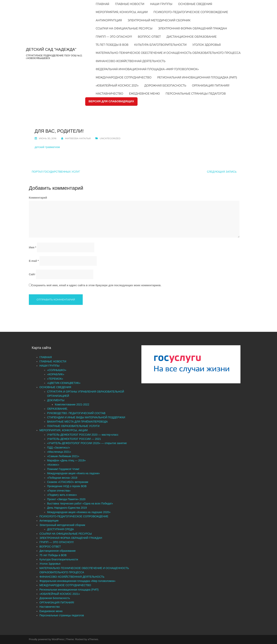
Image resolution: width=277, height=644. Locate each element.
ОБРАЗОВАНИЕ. (58, 409)
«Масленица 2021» (59, 452)
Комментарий (38, 198)
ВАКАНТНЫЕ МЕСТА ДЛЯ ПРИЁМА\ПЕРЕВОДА (77, 422)
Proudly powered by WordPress (46, 639)
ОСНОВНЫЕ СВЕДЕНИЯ (195, 4)
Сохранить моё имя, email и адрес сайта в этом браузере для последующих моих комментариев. (96, 285)
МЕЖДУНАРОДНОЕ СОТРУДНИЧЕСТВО (124, 77)
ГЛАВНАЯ (103, 4)
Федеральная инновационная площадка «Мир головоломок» (147, 69)
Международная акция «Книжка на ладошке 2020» (79, 512)
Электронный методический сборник (159, 20)
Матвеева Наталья (78, 138)
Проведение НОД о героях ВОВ (67, 486)
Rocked (79, 639)
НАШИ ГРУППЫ (161, 4)
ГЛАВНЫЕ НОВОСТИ (130, 4)
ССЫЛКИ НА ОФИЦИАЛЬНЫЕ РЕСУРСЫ (124, 28)
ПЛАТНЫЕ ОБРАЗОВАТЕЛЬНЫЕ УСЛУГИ (73, 426)
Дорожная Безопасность (165, 86)
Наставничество (110, 94)
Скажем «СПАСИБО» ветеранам (68, 482)
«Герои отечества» (59, 491)
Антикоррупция (109, 20)
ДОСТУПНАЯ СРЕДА (60, 529)
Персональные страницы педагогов (196, 94)
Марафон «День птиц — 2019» (66, 460)
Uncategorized (110, 138)
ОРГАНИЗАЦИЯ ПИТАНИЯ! (211, 86)
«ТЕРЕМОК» (55, 379)
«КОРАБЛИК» (56, 374)
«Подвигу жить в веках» (62, 495)
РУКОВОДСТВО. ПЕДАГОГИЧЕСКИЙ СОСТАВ (76, 413)
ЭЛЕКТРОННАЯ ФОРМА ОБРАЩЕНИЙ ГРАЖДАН (192, 28)
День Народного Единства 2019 (67, 508)
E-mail (34, 261)
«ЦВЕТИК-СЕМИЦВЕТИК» (64, 383)
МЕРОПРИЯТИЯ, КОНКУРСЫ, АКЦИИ (122, 12)
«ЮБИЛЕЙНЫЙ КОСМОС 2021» (117, 86)
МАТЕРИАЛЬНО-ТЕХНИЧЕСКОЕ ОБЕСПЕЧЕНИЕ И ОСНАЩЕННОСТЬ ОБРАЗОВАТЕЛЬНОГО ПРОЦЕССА (168, 53)
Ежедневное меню (144, 94)
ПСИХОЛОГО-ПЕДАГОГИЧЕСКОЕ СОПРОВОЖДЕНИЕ (191, 12)
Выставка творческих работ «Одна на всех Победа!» (80, 503)
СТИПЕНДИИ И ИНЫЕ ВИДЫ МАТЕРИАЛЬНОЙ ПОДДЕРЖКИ (86, 417)
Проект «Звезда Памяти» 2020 (66, 499)
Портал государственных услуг (56, 172)
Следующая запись (222, 172)
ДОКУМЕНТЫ (56, 400)
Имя (33, 247)
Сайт (32, 274)
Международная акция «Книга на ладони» (73, 473)
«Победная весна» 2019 (62, 478)
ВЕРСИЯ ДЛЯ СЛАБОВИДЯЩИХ (111, 101)
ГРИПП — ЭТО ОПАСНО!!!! (114, 37)
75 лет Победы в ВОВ (112, 45)
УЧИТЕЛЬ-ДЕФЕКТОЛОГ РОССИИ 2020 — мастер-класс (83, 435)
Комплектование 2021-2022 (72, 404)
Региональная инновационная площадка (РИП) (197, 77)
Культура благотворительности (160, 45)
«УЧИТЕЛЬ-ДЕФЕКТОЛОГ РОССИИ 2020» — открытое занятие (87, 443)
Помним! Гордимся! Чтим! (63, 469)
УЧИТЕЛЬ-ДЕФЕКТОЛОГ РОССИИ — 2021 (74, 439)
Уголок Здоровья (207, 45)
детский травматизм (47, 147)
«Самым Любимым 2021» (63, 456)
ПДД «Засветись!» (59, 448)
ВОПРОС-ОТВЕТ (149, 37)
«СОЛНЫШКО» (57, 370)
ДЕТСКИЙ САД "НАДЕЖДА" (51, 49)
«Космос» (53, 465)
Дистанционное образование (192, 37)
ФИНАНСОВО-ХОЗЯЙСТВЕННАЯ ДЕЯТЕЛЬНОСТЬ (131, 61)
